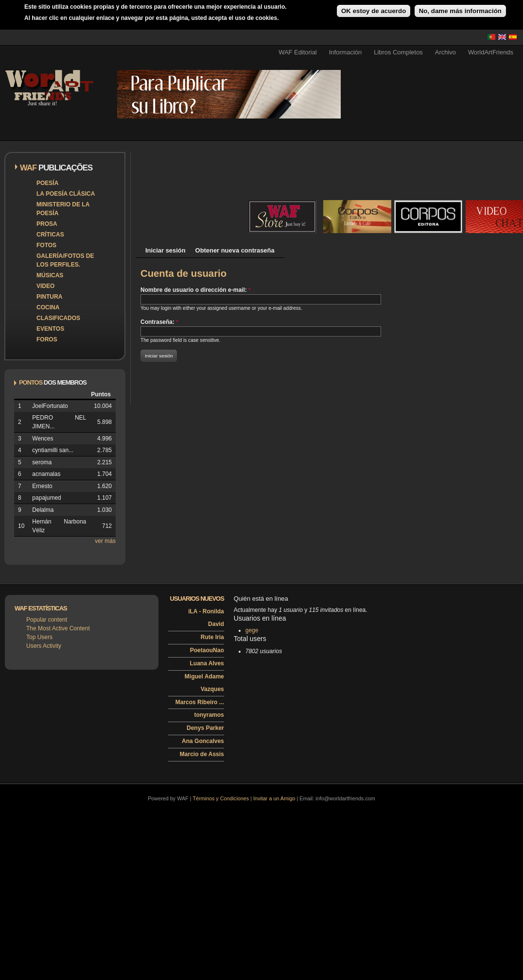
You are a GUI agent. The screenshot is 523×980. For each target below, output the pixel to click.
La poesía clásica (66, 194)
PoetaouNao (207, 650)
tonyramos (209, 715)
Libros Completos (398, 52)
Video (45, 286)
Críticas (50, 235)
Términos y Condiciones (221, 798)
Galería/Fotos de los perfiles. (65, 260)
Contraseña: (159, 322)
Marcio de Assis (202, 754)
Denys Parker (205, 728)
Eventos (50, 329)
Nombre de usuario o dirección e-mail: (196, 290)
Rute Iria (212, 637)
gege (252, 630)
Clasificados (58, 318)
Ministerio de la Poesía (63, 209)
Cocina (48, 307)
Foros (47, 339)
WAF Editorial (298, 52)
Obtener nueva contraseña (235, 250)
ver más (105, 541)
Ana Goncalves (203, 741)
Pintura (49, 297)
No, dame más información (460, 11)
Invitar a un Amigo (274, 798)
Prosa (47, 224)
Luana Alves (207, 663)
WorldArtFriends (491, 52)
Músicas (50, 275)
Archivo (445, 52)
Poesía (47, 183)
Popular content (47, 620)
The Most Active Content (58, 628)
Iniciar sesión (166, 250)
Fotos (46, 245)
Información (346, 52)
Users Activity (44, 646)
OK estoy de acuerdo (374, 11)
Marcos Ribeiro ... (200, 702)
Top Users (39, 637)
